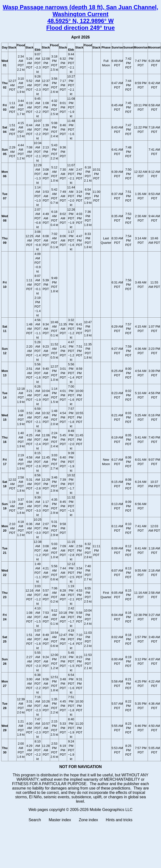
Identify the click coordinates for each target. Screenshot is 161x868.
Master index (60, 820)
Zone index (88, 820)
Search (35, 820)
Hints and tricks (119, 820)
